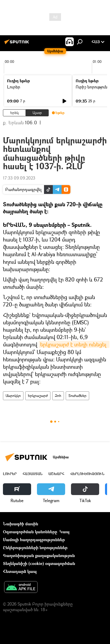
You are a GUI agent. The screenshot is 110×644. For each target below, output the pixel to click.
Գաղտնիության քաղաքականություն (39, 555)
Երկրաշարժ (38, 396)
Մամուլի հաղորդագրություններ (34, 540)
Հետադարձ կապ (20, 571)
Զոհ (58, 396)
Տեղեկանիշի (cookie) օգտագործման (39, 563)
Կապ (65, 532)
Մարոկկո (13, 396)
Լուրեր (14, 87)
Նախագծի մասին (21, 524)
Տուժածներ (77, 396)
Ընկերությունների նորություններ (35, 547)
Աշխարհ (56, 474)
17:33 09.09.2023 (19, 178)
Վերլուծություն (87, 474)
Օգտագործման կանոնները (30, 532)
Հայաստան (33, 474)
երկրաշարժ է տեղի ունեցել (74, 344)
